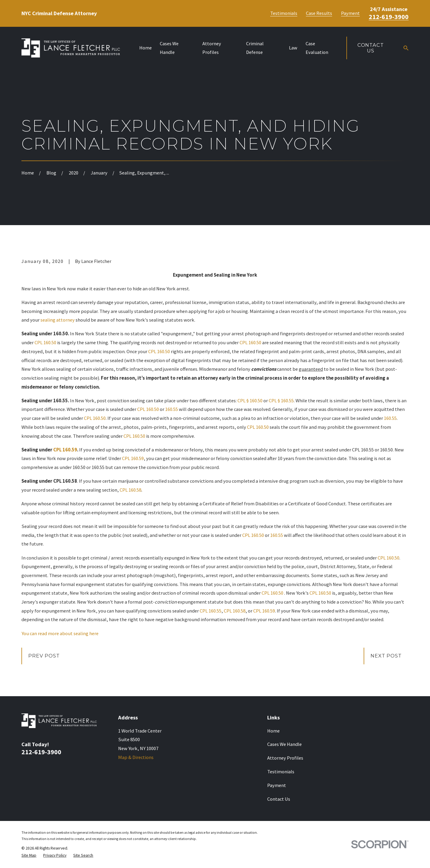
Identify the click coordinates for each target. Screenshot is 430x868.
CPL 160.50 (45, 343)
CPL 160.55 (211, 611)
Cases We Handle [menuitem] (169, 48)
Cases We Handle (284, 744)
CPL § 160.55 (281, 401)
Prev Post (44, 656)
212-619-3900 (389, 17)
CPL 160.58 (130, 490)
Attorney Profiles (285, 758)
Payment (350, 14)
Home (273, 731)
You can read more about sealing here (60, 634)
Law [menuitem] (293, 48)
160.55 (172, 409)
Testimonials (284, 14)
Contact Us (371, 48)
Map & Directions (136, 757)
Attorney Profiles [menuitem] (212, 48)
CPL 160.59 (65, 450)
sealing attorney (58, 320)
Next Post (386, 656)
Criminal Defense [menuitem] (255, 48)
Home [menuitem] (146, 48)
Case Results (319, 14)
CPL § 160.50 (250, 401)
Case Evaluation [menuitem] (317, 48)
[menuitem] (29, 855)
